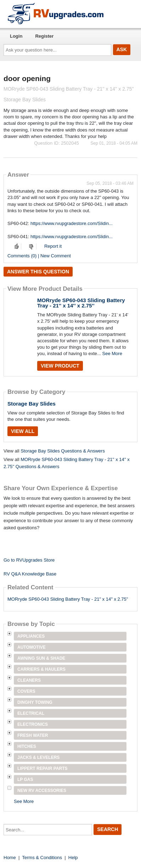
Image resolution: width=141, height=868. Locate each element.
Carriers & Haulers (41, 669)
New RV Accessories (42, 791)
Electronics (33, 724)
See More (112, 353)
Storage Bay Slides (32, 404)
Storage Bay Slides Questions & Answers (63, 451)
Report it (53, 246)
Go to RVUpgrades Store (29, 560)
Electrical (31, 713)
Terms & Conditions (42, 858)
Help (73, 858)
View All (23, 431)
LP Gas (25, 779)
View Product (60, 366)
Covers (26, 691)
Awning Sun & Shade (41, 658)
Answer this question (38, 272)
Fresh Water (33, 735)
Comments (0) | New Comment (39, 256)
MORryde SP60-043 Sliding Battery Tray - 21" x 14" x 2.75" (68, 599)
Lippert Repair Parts (43, 768)
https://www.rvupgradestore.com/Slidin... (72, 223)
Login (16, 36)
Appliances (31, 636)
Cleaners (29, 680)
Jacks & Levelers (38, 757)
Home (10, 858)
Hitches (27, 746)
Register (44, 36)
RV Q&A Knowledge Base (30, 574)
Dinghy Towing (35, 702)
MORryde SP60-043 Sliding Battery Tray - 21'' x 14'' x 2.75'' (81, 303)
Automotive (32, 647)
